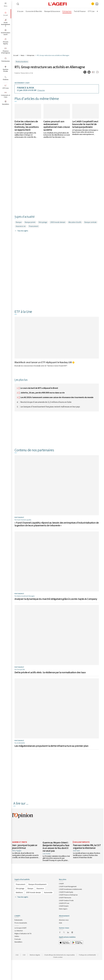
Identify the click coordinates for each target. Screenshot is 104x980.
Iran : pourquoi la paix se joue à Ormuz (25, 846)
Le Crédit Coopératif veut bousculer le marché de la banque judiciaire (85, 124)
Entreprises (31, 55)
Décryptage (43, 222)
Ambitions (19, 892)
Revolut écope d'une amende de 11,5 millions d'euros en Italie (46, 402)
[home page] (58, 4)
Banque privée (30, 222)
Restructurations (22, 62)
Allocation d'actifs (75, 222)
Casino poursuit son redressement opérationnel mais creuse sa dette (57, 126)
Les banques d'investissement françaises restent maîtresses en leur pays (50, 407)
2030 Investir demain (58, 222)
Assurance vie (21, 226)
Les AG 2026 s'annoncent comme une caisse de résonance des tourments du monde (57, 397)
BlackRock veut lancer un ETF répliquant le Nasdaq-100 (43, 362)
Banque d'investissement (37, 884)
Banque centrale (90, 222)
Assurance (40, 888)
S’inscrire (41, 90)
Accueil (16, 55)
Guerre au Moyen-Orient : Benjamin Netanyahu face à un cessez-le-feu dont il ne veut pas (56, 847)
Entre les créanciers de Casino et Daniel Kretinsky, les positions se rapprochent (27, 126)
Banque (19, 222)
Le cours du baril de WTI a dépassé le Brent (39, 388)
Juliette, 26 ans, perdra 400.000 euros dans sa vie (42, 393)
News (23, 55)
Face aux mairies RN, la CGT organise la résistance (87, 846)
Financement (34, 226)
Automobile (48, 892)
